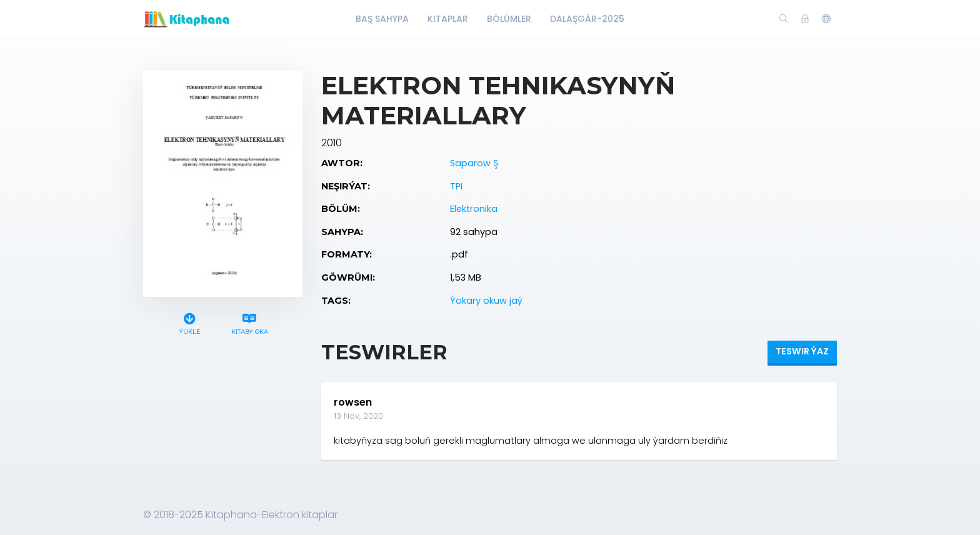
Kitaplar (448, 19)
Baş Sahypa (382, 19)
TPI (456, 186)
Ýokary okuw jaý (486, 301)
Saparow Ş (474, 163)
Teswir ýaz (802, 351)
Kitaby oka (249, 322)
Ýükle (190, 322)
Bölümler (509, 19)
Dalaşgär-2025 (587, 19)
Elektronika (474, 209)
